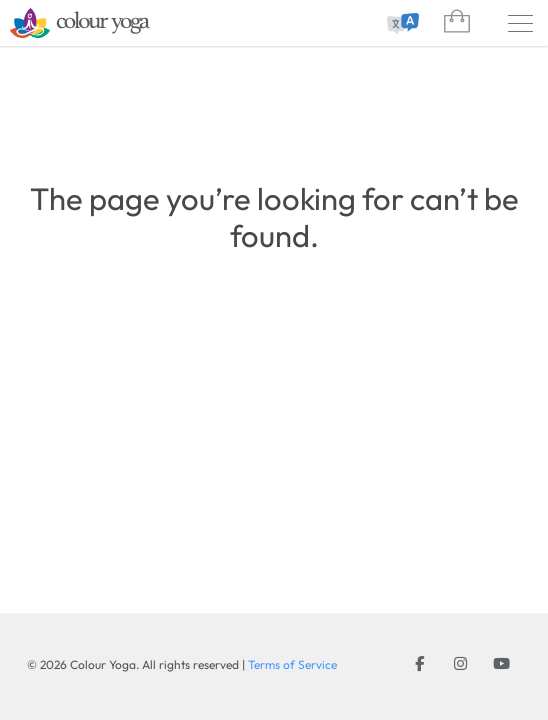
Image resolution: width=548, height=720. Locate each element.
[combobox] (400, 24)
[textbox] (400, 24)
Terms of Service (292, 664)
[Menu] (520, 23)
